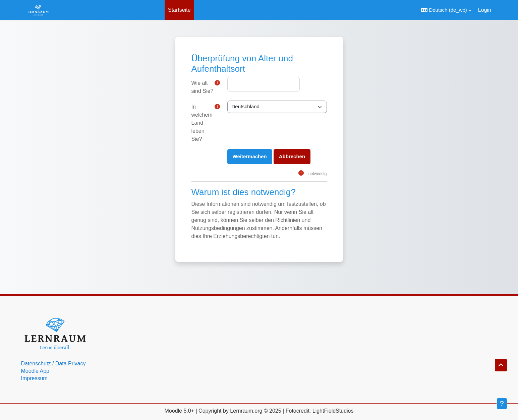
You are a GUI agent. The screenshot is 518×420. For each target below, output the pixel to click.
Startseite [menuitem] (179, 10)
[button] (446, 10)
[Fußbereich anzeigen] (502, 404)
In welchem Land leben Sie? (202, 123)
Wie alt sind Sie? (203, 87)
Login (485, 10)
